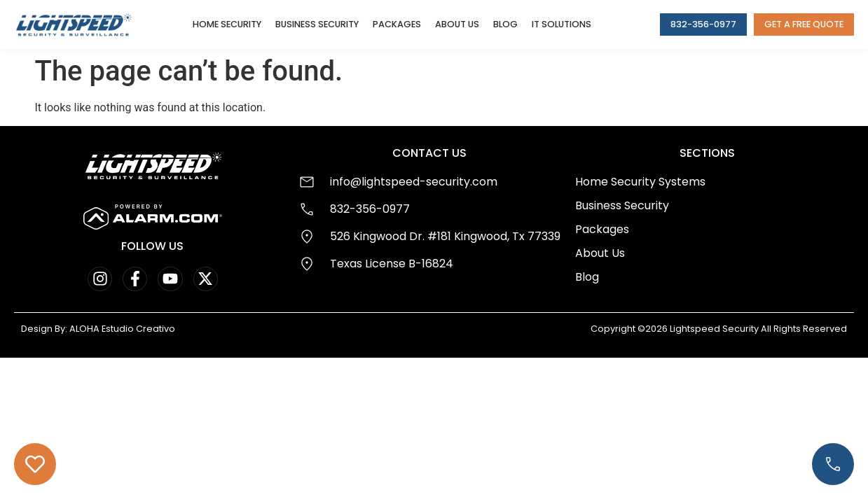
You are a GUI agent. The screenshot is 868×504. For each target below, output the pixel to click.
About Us (457, 24)
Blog (505, 24)
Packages (397, 24)
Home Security (227, 24)
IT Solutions (562, 24)
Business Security (317, 24)
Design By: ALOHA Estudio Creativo (98, 329)
